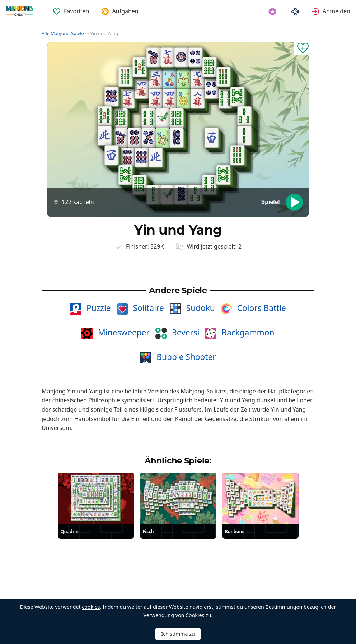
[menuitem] (71, 7)
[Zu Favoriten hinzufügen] (301, 49)
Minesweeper (123, 332)
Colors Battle (261, 308)
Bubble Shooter (185, 357)
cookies (91, 607)
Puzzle (98, 308)
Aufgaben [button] (125, 11)
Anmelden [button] (336, 11)
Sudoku (200, 308)
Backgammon (247, 332)
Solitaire (147, 308)
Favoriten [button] (77, 11)
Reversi (185, 332)
